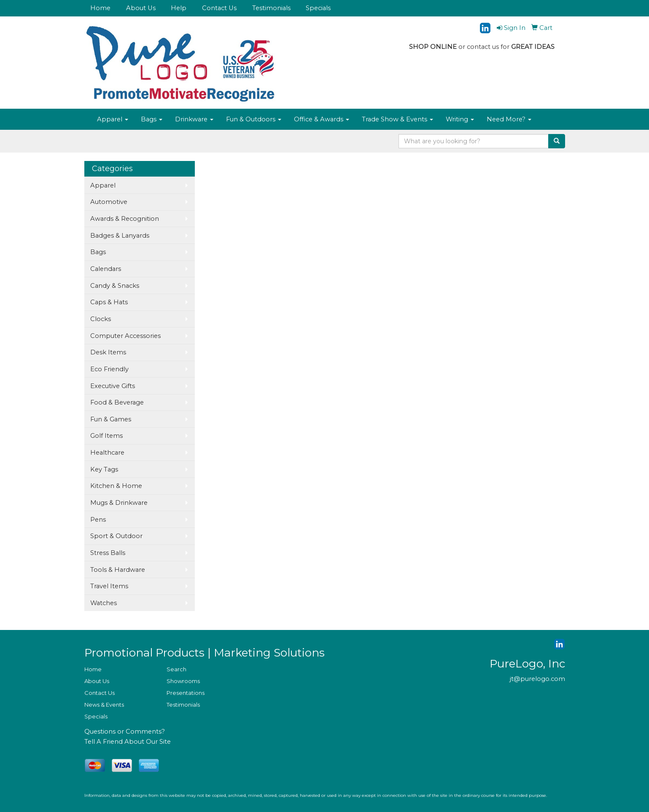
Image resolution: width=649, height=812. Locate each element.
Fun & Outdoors (254, 119)
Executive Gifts (113, 386)
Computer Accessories (125, 336)
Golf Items (106, 436)
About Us (141, 8)
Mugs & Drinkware (119, 503)
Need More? (509, 119)
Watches (104, 603)
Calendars (106, 269)
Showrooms (183, 681)
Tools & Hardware (118, 570)
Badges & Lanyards (120, 236)
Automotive (109, 202)
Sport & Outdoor (116, 536)
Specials (318, 8)
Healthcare (107, 453)
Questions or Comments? (125, 732)
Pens (98, 520)
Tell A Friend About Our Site (128, 742)
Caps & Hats (109, 302)
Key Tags (104, 469)
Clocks (101, 319)
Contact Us (219, 8)
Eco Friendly (109, 369)
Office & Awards (322, 119)
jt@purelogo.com (537, 679)
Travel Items (109, 586)
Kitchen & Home (116, 486)
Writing (460, 119)
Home (100, 8)
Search (176, 669)
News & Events (104, 705)
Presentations (186, 693)
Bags (152, 119)
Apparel (113, 119)
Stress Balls (108, 553)
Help (179, 8)
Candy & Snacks (115, 286)
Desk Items (108, 352)
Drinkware (194, 119)
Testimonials (271, 8)
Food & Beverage (117, 402)
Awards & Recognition (125, 219)
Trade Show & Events (397, 119)
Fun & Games (111, 419)
